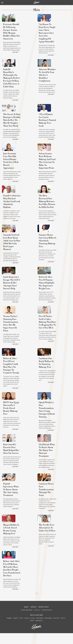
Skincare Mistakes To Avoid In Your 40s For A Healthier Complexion (54, 81)
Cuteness (27, 629)
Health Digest (40, 629)
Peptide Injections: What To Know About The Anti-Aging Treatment (17, 501)
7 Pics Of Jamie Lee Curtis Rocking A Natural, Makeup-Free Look (53, 125)
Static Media (29, 621)
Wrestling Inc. (39, 631)
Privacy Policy (44, 618)
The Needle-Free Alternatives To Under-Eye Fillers (53, 541)
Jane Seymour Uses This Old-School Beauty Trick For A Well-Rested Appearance (17, 166)
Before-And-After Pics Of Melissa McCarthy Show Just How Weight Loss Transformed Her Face (18, 585)
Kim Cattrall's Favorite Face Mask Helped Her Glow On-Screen (17, 458)
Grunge (33, 629)
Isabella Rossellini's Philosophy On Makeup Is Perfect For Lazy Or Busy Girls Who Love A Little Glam (18, 83)
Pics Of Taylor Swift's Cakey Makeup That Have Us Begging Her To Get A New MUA (54, 333)
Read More (30, 54)
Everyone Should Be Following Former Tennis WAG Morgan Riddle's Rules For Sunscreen (18, 37)
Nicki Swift (56, 629)
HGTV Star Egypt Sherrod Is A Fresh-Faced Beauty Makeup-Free (18, 415)
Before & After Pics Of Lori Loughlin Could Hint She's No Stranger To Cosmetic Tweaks (18, 374)
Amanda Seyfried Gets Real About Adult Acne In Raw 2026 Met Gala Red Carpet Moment (18, 251)
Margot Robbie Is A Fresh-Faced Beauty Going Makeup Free (17, 542)
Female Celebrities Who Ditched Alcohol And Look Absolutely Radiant (16, 210)
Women (32, 631)
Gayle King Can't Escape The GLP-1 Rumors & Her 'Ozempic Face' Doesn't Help (18, 292)
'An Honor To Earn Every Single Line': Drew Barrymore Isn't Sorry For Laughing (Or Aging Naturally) (53, 39)
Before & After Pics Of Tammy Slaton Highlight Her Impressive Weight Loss (54, 292)
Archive (34, 618)
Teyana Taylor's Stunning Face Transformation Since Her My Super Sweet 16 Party (18, 333)
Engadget (9, 629)
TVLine (21, 629)
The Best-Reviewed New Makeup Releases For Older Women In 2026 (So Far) (52, 210)
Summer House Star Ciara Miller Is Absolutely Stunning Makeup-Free (53, 251)
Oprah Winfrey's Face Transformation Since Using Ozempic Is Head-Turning (53, 415)
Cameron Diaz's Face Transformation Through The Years (53, 501)
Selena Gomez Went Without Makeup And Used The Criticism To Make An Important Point (53, 168)
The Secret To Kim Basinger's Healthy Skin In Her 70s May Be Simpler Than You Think (19, 125)
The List (63, 629)
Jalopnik (15, 629)
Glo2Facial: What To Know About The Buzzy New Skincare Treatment (54, 458)
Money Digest (48, 629)
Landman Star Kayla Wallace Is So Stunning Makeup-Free (54, 373)
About (26, 618)
